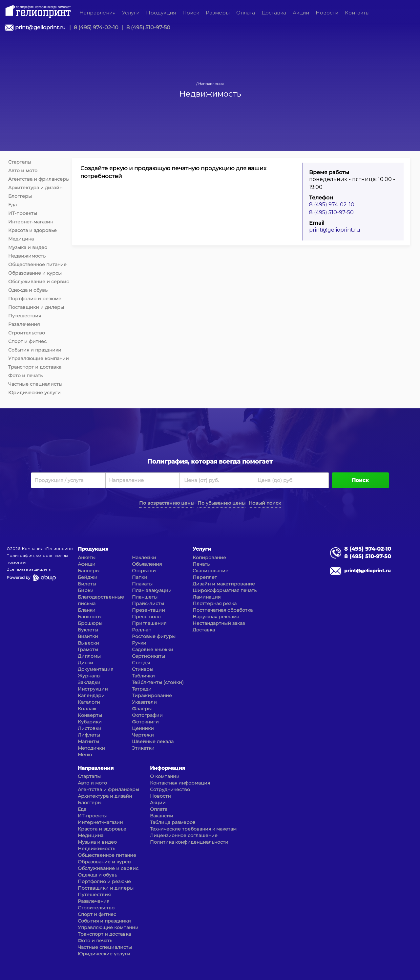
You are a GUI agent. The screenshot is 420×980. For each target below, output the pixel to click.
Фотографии (147, 715)
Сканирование (210, 571)
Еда (12, 205)
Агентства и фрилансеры (39, 179)
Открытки (144, 571)
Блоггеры (20, 196)
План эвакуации (152, 590)
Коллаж (87, 709)
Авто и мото (23, 171)
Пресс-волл (146, 617)
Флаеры (142, 709)
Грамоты (88, 650)
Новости (327, 13)
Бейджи (88, 577)
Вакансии (162, 816)
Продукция (161, 13)
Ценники (143, 728)
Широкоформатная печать (225, 590)
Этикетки (143, 748)
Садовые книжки (153, 650)
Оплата (246, 13)
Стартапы (20, 162)
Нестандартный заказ (219, 623)
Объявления (147, 564)
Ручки (139, 643)
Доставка (274, 13)
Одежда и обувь (28, 290)
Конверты (90, 715)
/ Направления (210, 84)
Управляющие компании (39, 358)
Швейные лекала (153, 741)
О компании (165, 776)
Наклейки (144, 558)
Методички (91, 748)
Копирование (209, 558)
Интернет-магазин (31, 222)
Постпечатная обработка (223, 610)
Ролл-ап (142, 630)
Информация (168, 768)
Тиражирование (152, 695)
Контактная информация (180, 783)
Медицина (21, 239)
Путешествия (25, 316)
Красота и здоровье (32, 230)
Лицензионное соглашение (184, 835)
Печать (201, 564)
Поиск (191, 13)
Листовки (90, 728)
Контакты (357, 13)
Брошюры (90, 623)
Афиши (87, 564)
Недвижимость (27, 256)
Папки (140, 577)
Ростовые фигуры (154, 636)
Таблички (143, 676)
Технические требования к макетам (193, 829)
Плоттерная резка (215, 604)
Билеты (87, 584)
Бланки (87, 610)
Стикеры (143, 669)
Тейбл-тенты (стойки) (158, 682)
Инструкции (93, 689)
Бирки (86, 590)
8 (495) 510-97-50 (148, 27)
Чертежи (143, 735)
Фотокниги (145, 722)
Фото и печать (25, 376)
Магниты (88, 741)
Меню (85, 755)
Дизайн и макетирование (224, 584)
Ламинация (207, 597)
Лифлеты (89, 735)
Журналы (89, 676)
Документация (95, 669)
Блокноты (90, 617)
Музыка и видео (28, 247)
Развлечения (24, 324)
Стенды (141, 663)
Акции (301, 13)
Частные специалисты (35, 384)
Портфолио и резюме (35, 299)
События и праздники (35, 350)
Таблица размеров (173, 822)
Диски (85, 663)
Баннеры (89, 571)
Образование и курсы (35, 273)
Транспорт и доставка (35, 367)
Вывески (88, 643)
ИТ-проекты (23, 213)
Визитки (88, 636)
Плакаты (142, 584)
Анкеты (87, 558)
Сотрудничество (170, 789)
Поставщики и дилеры (36, 307)
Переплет (205, 577)
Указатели (144, 702)
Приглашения (149, 623)
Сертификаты (148, 656)
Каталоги (89, 702)
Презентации (148, 610)
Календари (91, 695)
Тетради (142, 689)
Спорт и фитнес (27, 341)
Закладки (89, 682)
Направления (97, 13)
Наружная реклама (216, 617)
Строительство (27, 333)
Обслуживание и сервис (39, 282)
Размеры (218, 13)
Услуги (131, 13)
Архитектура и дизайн (35, 188)
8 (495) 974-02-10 (96, 27)
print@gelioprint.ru (40, 27)
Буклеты (88, 630)
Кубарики (90, 722)
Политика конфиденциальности (189, 842)
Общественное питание (37, 264)
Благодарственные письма (101, 600)
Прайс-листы (148, 604)
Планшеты (145, 597)
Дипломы (89, 656)
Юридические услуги (34, 393)
